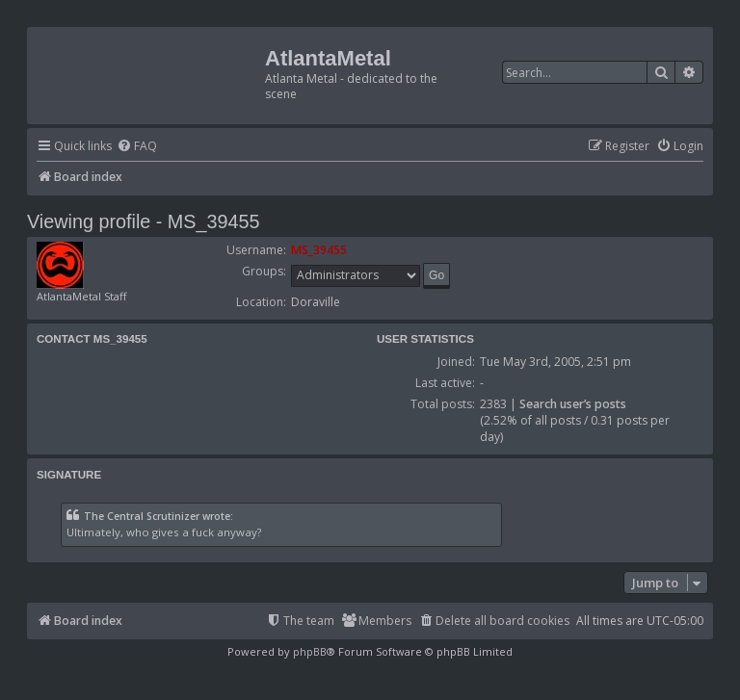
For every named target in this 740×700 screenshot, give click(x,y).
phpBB (310, 651)
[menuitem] (137, 147)
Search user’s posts (573, 404)
